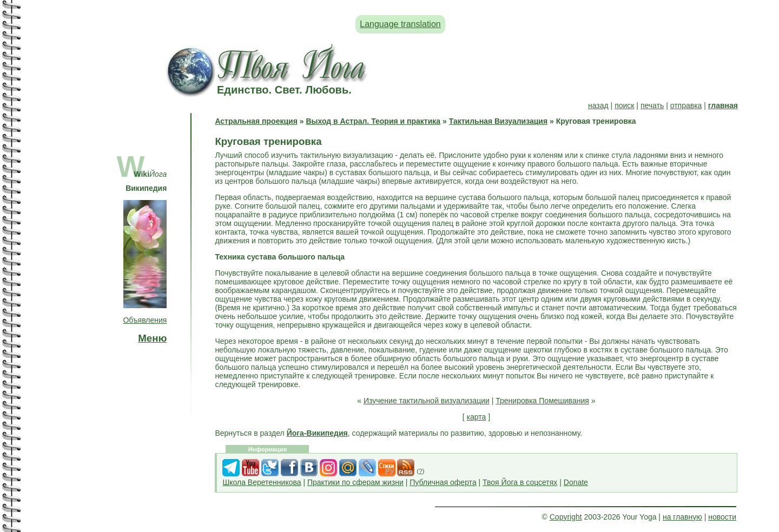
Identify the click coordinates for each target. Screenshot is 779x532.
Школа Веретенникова (262, 482)
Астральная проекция (256, 121)
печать (652, 105)
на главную (682, 517)
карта (477, 417)
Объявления (145, 320)
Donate (576, 482)
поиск (624, 105)
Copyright (566, 517)
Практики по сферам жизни (355, 482)
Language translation (400, 24)
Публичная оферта (443, 482)
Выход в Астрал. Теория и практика (373, 121)
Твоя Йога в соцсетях (520, 482)
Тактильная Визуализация (498, 121)
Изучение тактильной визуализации (427, 401)
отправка (686, 105)
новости (722, 517)
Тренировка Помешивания (542, 401)
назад (598, 105)
